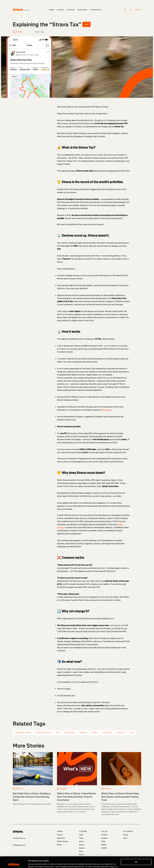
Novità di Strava (95, 10)
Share (86, 24)
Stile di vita (71, 10)
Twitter (104, 841)
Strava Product (107, 733)
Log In (125, 838)
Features (60, 835)
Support (82, 845)
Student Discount (63, 841)
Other (58, 733)
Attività (51, 10)
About (81, 835)
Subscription (61, 838)
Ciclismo (94, 733)
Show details (33, 864)
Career (81, 838)
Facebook (104, 835)
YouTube (104, 845)
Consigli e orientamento (43, 733)
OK (136, 851)
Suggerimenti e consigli (23, 733)
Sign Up (126, 835)
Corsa (132, 733)
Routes (59, 845)
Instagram (104, 838)
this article (106, 410)
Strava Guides (82, 10)
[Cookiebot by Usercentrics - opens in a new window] (14, 864)
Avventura (60, 10)
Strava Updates (70, 733)
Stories (81, 841)
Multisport (83, 733)
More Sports (121, 733)
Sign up (138, 10)
